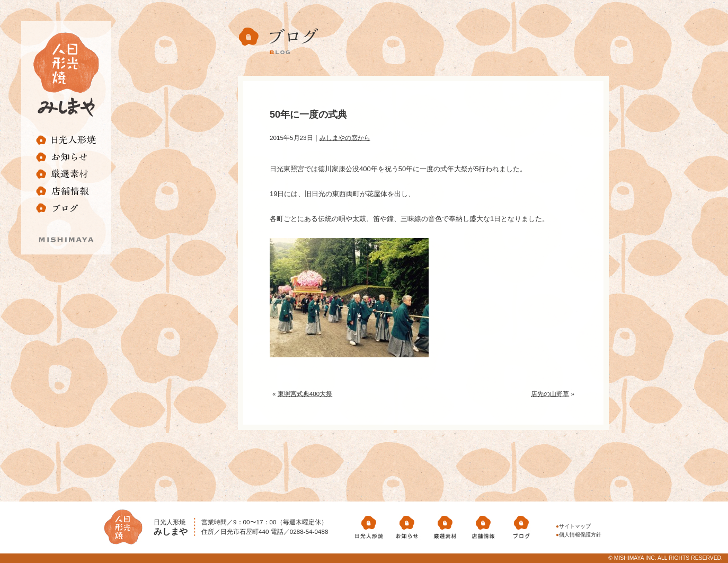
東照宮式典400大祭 (305, 394)
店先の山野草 (550, 394)
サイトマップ (575, 526)
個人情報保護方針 (580, 535)
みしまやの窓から (345, 138)
